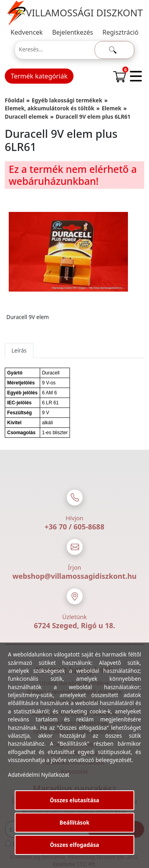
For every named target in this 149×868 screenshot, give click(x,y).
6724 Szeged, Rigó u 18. (74, 625)
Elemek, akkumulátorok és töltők (50, 108)
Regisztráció (121, 32)
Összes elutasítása (74, 800)
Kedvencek (27, 32)
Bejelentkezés (73, 32)
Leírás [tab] (19, 350)
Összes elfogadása (75, 845)
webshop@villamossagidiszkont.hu (74, 576)
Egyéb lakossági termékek (67, 100)
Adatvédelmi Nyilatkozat (39, 775)
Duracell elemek (27, 117)
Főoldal (15, 100)
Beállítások (74, 822)
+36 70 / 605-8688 (74, 527)
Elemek (112, 108)
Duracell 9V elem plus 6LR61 (93, 117)
